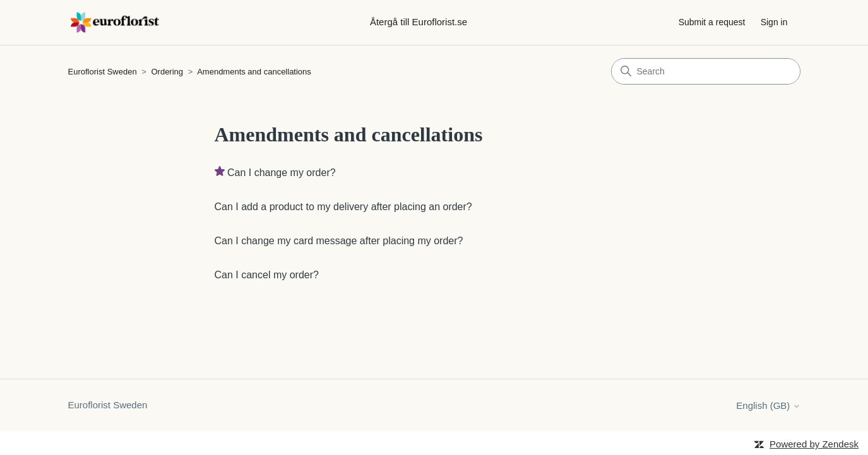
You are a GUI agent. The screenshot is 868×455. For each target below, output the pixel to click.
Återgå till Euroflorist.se (419, 22)
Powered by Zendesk (814, 444)
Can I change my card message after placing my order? (339, 241)
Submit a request (712, 22)
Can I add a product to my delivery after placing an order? (343, 207)
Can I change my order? (282, 173)
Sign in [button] (774, 22)
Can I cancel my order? (267, 275)
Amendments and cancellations (254, 72)
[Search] (706, 71)
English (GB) (768, 405)
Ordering (167, 72)
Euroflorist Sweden (103, 72)
